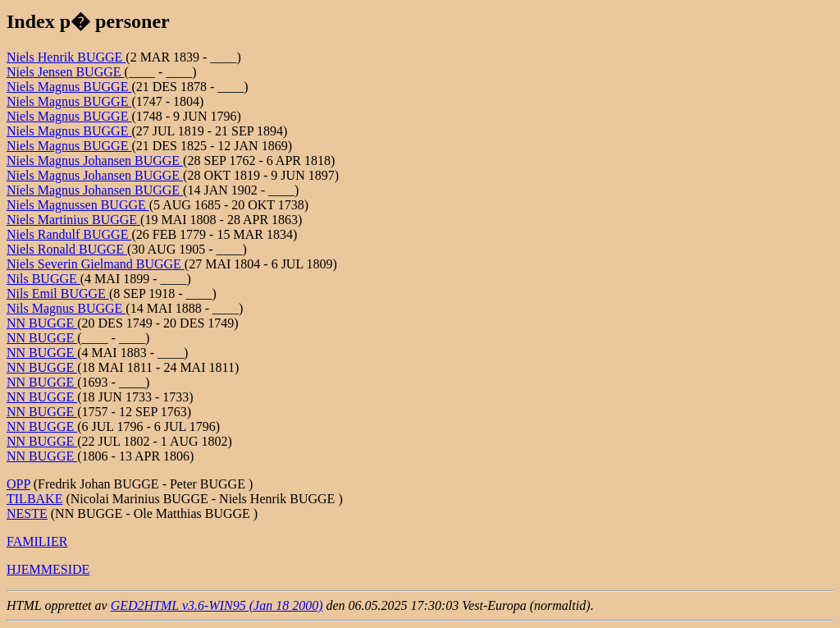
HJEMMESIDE (48, 569)
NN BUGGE (42, 323)
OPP (18, 484)
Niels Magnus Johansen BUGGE (95, 160)
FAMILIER (37, 541)
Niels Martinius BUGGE (73, 220)
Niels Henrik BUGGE (66, 57)
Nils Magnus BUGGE (66, 308)
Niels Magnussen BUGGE (78, 205)
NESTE (27, 513)
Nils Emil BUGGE (58, 293)
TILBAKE (34, 499)
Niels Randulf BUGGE (69, 234)
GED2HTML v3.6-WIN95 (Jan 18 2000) (217, 605)
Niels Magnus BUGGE (69, 87)
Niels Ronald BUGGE (67, 249)
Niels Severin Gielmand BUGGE (96, 264)
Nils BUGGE (43, 279)
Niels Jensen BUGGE (66, 72)
